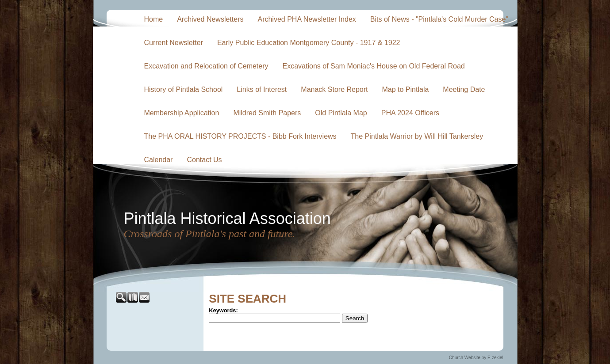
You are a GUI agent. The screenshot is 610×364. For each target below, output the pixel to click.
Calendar (159, 160)
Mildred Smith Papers (267, 113)
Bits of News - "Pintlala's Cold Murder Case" (439, 19)
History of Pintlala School (184, 89)
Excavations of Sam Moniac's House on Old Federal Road (374, 66)
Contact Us (204, 160)
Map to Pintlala (406, 89)
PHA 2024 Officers (410, 113)
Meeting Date (464, 89)
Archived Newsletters (210, 19)
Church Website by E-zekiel (476, 358)
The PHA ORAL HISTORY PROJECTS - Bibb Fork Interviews (240, 136)
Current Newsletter (174, 43)
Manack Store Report (334, 89)
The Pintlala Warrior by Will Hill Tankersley (417, 136)
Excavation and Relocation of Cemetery (206, 66)
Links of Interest (262, 89)
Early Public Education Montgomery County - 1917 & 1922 (309, 43)
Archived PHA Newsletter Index (307, 19)
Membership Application (182, 113)
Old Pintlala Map (341, 113)
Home (154, 19)
